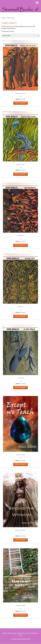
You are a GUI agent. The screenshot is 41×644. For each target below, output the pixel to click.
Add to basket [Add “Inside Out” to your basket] (20, 316)
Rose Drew (23, 611)
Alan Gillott (23, 461)
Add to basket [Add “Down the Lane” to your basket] (20, 174)
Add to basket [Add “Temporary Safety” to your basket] (20, 615)
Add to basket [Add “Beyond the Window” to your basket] (20, 540)
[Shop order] (20, 36)
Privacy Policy (16, 633)
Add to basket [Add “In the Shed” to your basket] (20, 387)
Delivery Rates (7, 633)
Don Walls (23, 99)
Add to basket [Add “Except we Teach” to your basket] (20, 464)
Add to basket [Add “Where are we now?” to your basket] (20, 103)
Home (4, 18)
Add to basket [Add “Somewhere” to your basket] (20, 245)
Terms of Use (26, 633)
